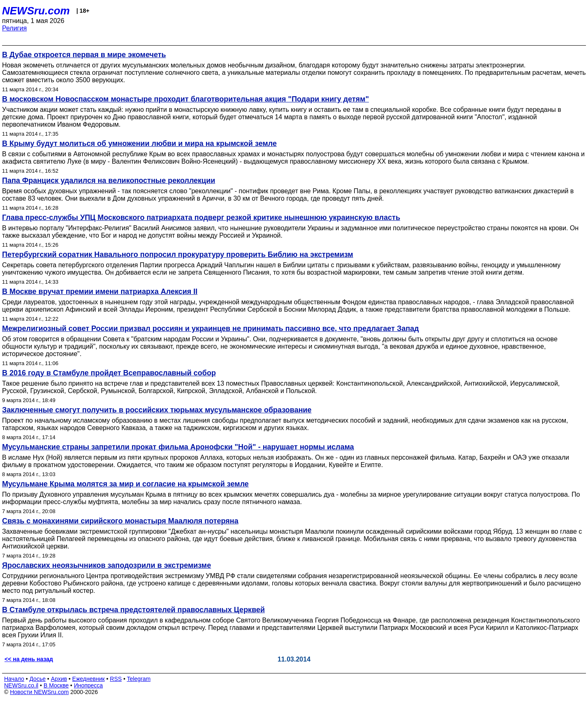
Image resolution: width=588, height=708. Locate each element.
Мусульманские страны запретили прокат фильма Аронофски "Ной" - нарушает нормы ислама (178, 447)
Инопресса (89, 685)
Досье (37, 679)
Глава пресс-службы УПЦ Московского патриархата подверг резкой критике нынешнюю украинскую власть (201, 217)
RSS (116, 679)
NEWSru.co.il (21, 685)
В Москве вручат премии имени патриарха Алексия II (100, 292)
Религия (14, 28)
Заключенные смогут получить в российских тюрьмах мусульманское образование (157, 410)
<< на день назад (29, 659)
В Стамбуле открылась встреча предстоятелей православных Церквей (133, 610)
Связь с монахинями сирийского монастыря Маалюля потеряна (120, 521)
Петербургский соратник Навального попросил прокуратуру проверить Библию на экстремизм (178, 255)
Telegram (139, 679)
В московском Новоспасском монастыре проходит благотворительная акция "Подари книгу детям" (185, 99)
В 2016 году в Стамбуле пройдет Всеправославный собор (109, 373)
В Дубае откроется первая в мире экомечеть (84, 55)
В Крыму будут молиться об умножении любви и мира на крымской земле (139, 143)
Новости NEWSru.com (39, 692)
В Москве (56, 685)
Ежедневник (89, 679)
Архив (59, 679)
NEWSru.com (36, 11)
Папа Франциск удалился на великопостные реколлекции (109, 180)
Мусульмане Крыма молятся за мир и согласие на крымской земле (125, 484)
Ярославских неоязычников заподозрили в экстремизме (106, 565)
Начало (14, 679)
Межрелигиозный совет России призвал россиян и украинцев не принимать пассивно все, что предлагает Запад (211, 329)
